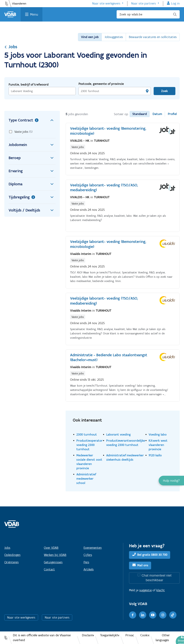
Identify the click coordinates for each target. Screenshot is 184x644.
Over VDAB (51, 548)
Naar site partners (143, 3)
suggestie (145, 590)
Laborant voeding (118, 434)
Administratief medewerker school (86, 479)
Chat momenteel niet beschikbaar (157, 578)
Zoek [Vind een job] (165, 91)
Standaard (140, 114)
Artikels (89, 569)
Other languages (163, 638)
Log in (175, 3)
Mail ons (143, 565)
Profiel (172, 114)
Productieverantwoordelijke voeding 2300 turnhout (126, 443)
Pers (86, 562)
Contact (49, 569)
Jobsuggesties (114, 37)
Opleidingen (12, 555)
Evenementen (93, 548)
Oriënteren (11, 562)
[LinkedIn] (143, 615)
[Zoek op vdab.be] (148, 14)
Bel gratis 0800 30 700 (152, 555)
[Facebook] (133, 615)
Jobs (11, 47)
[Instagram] (163, 615)
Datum (157, 114)
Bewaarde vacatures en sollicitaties (153, 37)
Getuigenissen (53, 562)
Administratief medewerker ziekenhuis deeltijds (125, 457)
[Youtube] (153, 615)
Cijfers (88, 555)
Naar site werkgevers (106, 3)
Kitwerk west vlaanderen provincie (158, 445)
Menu (34, 14)
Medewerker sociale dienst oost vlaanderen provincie (89, 462)
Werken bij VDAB (55, 555)
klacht (161, 590)
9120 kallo (155, 455)
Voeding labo (158, 434)
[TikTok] (173, 615)
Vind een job (90, 37)
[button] (171, 481)
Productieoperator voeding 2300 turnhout (89, 445)
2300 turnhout (87, 434)
